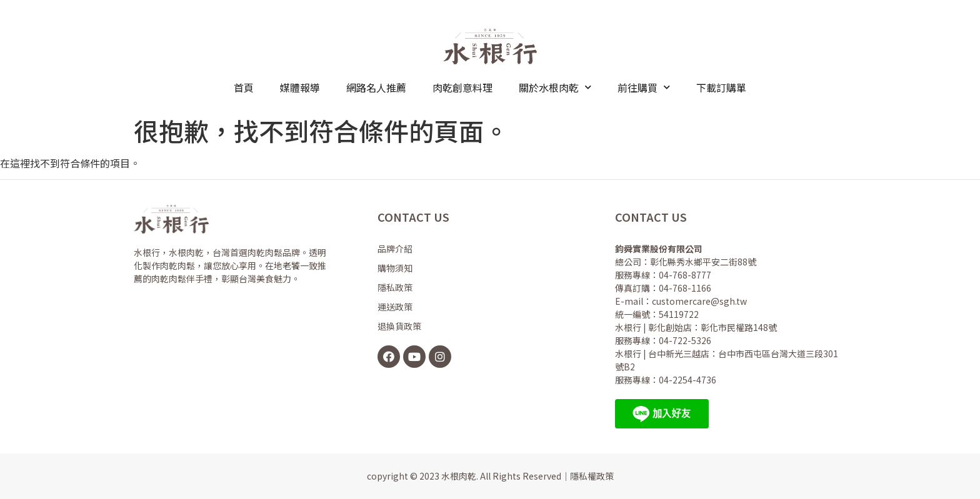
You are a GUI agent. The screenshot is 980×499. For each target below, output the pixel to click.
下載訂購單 (721, 87)
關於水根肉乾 (555, 87)
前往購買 (644, 87)
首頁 (244, 87)
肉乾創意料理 (462, 87)
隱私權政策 (592, 476)
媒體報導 (300, 87)
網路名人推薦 (376, 87)
